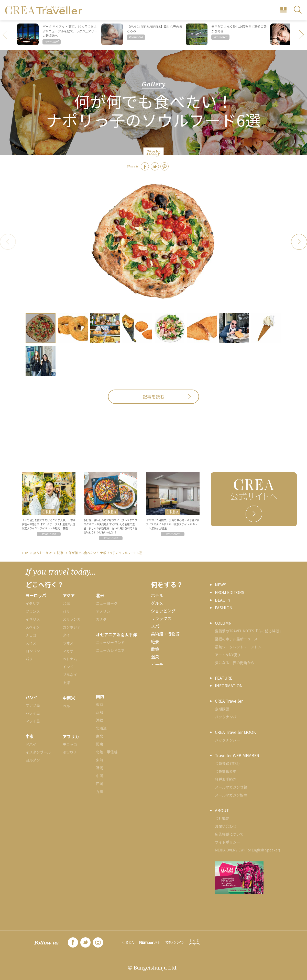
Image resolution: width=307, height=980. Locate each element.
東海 (100, 760)
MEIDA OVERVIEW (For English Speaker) (248, 850)
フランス (33, 611)
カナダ (101, 619)
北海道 (101, 728)
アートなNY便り (228, 655)
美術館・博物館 (165, 634)
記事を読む (154, 397)
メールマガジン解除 (231, 795)
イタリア (33, 603)
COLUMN (223, 623)
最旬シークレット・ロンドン (238, 647)
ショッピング (163, 611)
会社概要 (222, 818)
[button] (302, 35)
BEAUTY (223, 600)
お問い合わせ (226, 826)
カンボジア (72, 627)
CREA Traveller (229, 701)
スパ (155, 626)
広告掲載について (229, 834)
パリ (29, 659)
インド (68, 667)
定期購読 (222, 709)
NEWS (221, 585)
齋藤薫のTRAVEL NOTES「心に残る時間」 (249, 631)
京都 (100, 712)
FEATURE (224, 678)
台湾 (66, 603)
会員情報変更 (226, 771)
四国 (100, 783)
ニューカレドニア (110, 650)
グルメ (157, 603)
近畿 (100, 768)
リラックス (161, 618)
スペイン (33, 627)
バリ (66, 611)
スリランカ (72, 619)
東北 (100, 736)
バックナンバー (227, 717)
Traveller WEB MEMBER (237, 755)
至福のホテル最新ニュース (236, 639)
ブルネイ (70, 675)
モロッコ (70, 744)
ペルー (68, 706)
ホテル (157, 595)
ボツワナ (70, 752)
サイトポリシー (227, 842)
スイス (31, 643)
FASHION (224, 608)
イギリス (33, 619)
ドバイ (31, 744)
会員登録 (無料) (227, 763)
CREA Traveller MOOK (235, 732)
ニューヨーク (107, 603)
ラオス (68, 643)
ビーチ (157, 664)
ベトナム (70, 659)
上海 (66, 682)
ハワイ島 (33, 713)
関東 (100, 744)
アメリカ (103, 611)
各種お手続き (226, 779)
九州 (100, 791)
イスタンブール (38, 752)
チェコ (31, 635)
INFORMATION (229, 686)
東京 (100, 704)
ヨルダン (33, 760)
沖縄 (100, 720)
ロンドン (33, 651)
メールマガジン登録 (231, 787)
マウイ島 (33, 721)
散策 (155, 649)
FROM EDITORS (230, 592)
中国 (100, 776)
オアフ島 (33, 705)
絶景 (155, 641)
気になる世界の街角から (235, 663)
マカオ (68, 651)
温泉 (155, 657)
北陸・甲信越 (107, 752)
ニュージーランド (110, 642)
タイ (66, 635)
